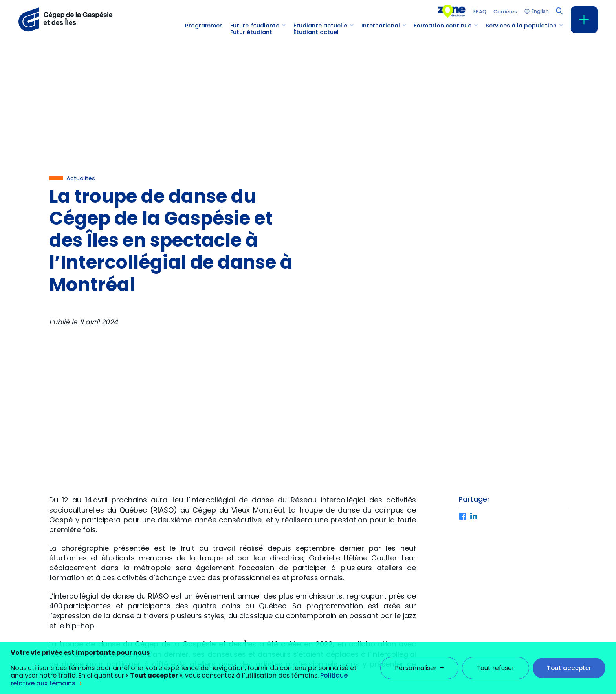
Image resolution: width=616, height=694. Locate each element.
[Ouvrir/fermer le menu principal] (584, 20)
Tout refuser (496, 657)
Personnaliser (419, 657)
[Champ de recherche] (559, 10)
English (540, 12)
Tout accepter (569, 657)
